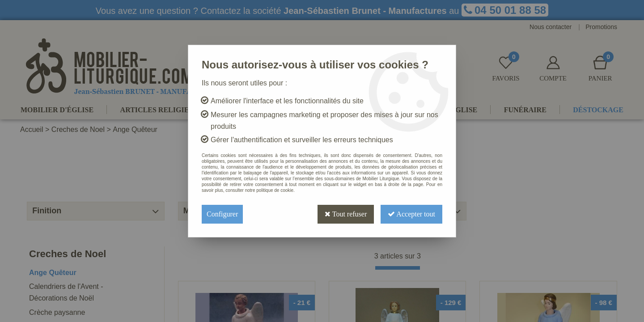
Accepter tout (411, 214)
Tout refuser (346, 214)
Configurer (222, 214)
